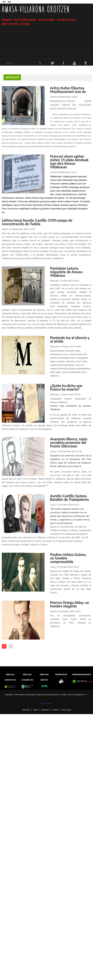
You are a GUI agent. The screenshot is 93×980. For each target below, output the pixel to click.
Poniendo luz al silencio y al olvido (70, 339)
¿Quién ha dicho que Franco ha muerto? (66, 387)
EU (9, 2)
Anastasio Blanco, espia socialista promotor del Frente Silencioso (69, 442)
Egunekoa (45, 710)
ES (4, 2)
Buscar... (2, 59)
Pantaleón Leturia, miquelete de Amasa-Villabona (67, 272)
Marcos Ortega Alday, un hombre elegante (70, 604)
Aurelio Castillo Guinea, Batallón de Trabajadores (69, 498)
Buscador (26, 710)
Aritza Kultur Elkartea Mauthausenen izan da (68, 90)
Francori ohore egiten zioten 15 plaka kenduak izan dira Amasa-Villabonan (69, 162)
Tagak (35, 710)
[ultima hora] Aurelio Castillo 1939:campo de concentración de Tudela (37, 222)
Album (55, 710)
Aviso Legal (66, 710)
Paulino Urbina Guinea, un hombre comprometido (68, 558)
